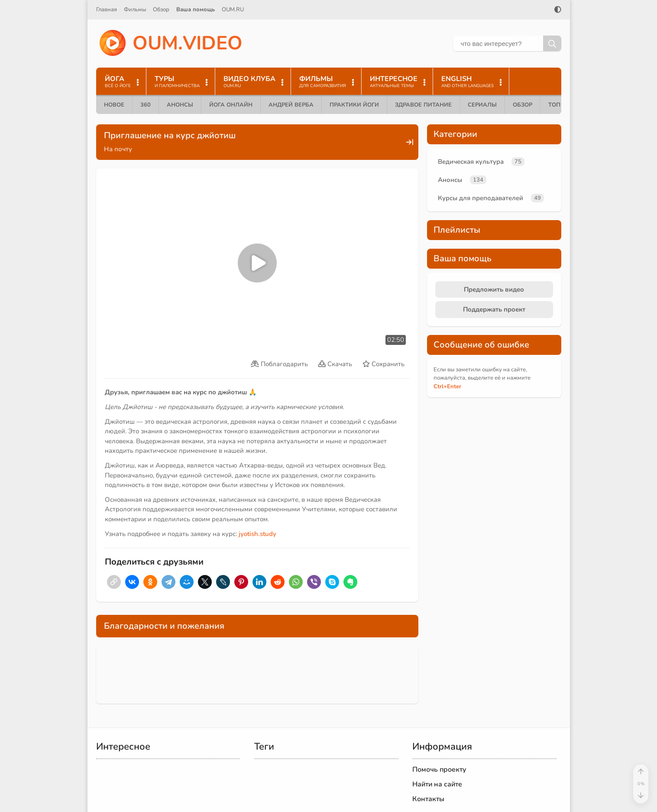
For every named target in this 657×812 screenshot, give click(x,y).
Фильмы (135, 10)
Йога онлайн (231, 105)
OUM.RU (233, 10)
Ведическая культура (471, 162)
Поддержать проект (494, 309)
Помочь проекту (439, 770)
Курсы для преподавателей (481, 198)
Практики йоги (354, 105)
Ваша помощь (196, 10)
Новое (114, 105)
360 (146, 105)
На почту (118, 149)
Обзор (161, 10)
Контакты (428, 799)
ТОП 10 (559, 105)
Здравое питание (423, 105)
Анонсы (180, 105)
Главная (107, 10)
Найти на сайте (437, 784)
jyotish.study (257, 534)
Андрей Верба (291, 105)
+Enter (447, 387)
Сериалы (482, 105)
